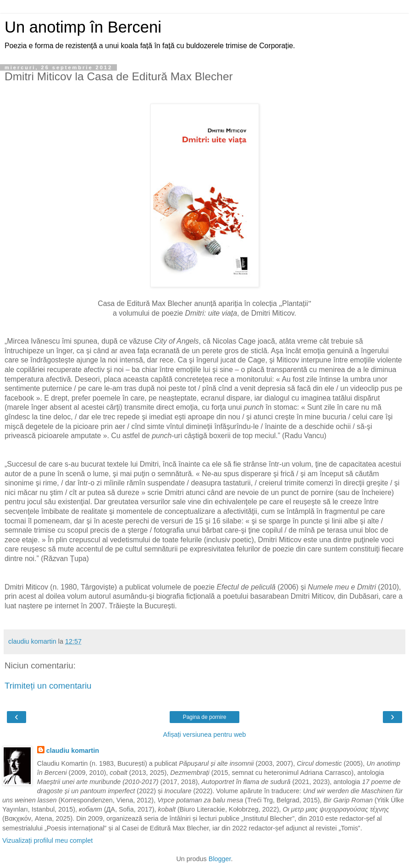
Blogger (220, 859)
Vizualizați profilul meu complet (47, 840)
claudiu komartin (73, 751)
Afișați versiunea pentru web (205, 734)
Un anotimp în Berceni (83, 27)
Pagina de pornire (205, 717)
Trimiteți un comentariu (48, 686)
